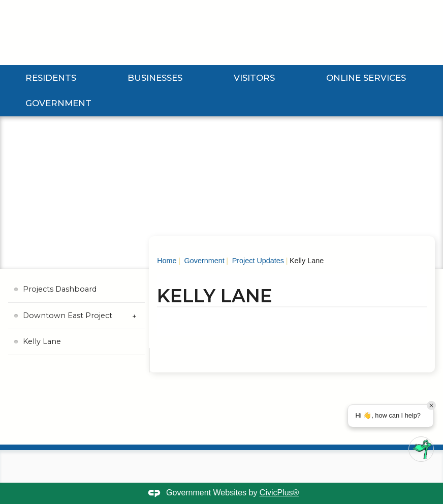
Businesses (155, 78)
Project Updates (257, 261)
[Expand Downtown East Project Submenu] (135, 316)
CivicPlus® (279, 493)
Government (58, 103)
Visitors (254, 78)
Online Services (366, 78)
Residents (51, 78)
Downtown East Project (68, 316)
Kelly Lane (42, 341)
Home (167, 261)
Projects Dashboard (60, 289)
